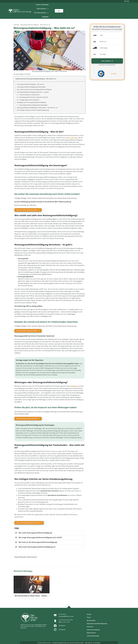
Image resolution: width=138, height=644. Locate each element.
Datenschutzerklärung (93, 630)
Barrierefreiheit (91, 621)
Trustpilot (114, 74)
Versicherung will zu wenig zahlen (30, 95)
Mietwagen (75, 386)
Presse (89, 617)
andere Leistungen (71, 138)
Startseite (16, 25)
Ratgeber (45, 17)
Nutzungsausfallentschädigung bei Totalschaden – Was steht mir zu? (38, 108)
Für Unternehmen (41, 13)
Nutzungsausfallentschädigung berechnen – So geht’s (33, 92)
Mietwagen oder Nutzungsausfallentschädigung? (32, 102)
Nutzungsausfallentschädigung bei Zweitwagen (33, 105)
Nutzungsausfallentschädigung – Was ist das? (31, 84)
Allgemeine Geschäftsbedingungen (97, 624)
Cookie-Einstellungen (93, 636)
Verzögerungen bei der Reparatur (29, 100)
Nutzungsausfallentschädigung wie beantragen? (31, 87)
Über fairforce (43, 9)
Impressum (90, 627)
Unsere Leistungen (42, 5)
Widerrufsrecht (91, 633)
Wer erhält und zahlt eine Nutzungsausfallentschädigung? (34, 89)
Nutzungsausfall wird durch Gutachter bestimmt (34, 97)
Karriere (89, 614)
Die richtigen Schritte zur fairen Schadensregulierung (33, 110)
